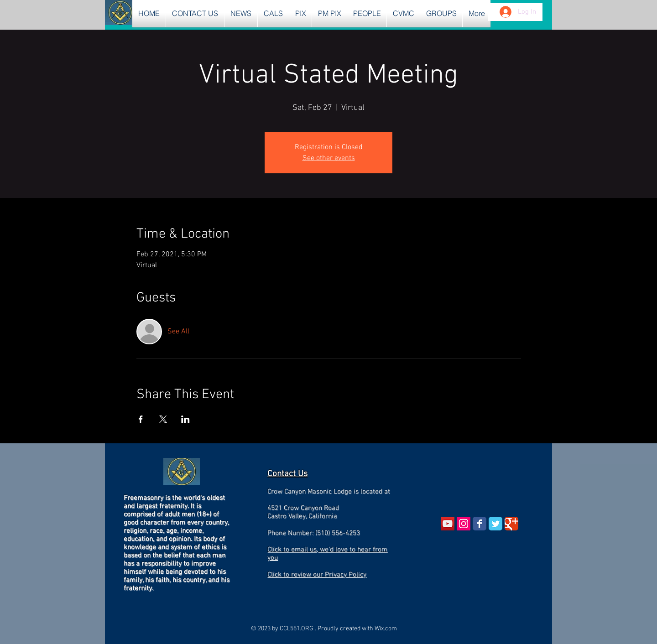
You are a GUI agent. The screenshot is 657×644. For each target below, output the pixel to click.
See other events (329, 158)
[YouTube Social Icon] (448, 524)
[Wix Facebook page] (480, 524)
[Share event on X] (163, 419)
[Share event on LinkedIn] (185, 419)
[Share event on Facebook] (141, 419)
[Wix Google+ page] (511, 524)
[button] (241, 13)
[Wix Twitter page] (495, 524)
